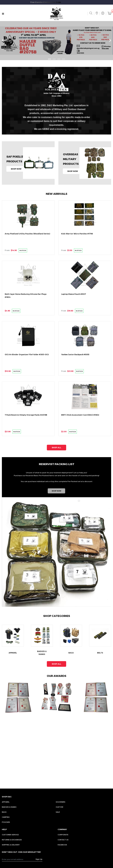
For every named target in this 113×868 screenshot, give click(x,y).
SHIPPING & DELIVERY (11, 845)
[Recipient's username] (19, 859)
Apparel (6, 802)
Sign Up (39, 859)
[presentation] (3, 41)
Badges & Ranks (9, 807)
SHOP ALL (56, 448)
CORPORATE (63, 835)
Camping (6, 817)
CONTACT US (63, 840)
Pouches (6, 822)
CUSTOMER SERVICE (10, 835)
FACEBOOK (62, 845)
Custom (59, 807)
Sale (58, 812)
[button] (50, 59)
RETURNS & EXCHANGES (12, 840)
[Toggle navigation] (3, 14)
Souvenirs (61, 802)
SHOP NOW (16, 169)
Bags (4, 812)
